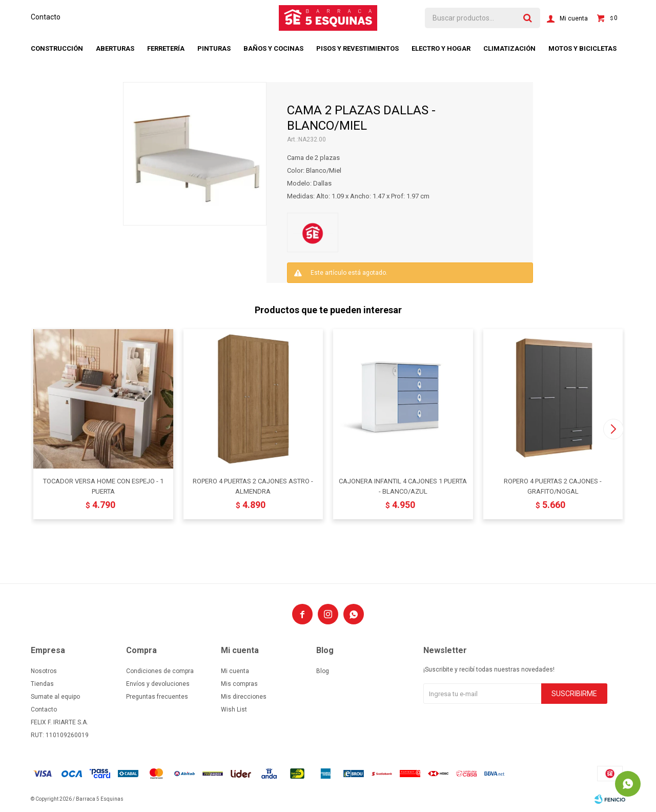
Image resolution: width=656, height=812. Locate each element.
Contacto (46, 17)
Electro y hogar (441, 48)
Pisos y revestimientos (357, 48)
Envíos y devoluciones (158, 684)
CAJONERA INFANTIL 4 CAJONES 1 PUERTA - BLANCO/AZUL (403, 486)
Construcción (57, 48)
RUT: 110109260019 (60, 735)
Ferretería (166, 48)
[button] (613, 429)
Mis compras (239, 684)
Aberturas (115, 48)
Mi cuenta (235, 671)
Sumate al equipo (55, 697)
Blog (323, 671)
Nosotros (44, 671)
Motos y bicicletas (582, 48)
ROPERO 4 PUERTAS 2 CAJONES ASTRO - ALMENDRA (253, 486)
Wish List (234, 709)
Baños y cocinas (273, 48)
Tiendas (42, 684)
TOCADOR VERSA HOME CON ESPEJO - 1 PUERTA (103, 486)
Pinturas (214, 48)
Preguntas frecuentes (157, 697)
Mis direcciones (244, 697)
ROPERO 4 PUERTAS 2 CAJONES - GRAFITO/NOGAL (553, 486)
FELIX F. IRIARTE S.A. (59, 722)
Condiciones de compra (160, 671)
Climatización (509, 48)
